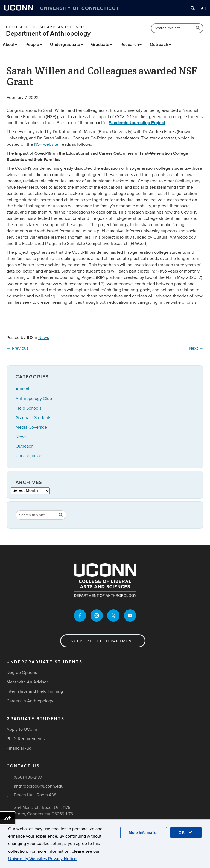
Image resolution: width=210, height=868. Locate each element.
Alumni (22, 389)
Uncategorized (30, 456)
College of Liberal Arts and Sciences (46, 27)
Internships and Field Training (35, 691)
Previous (17, 348)
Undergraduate (66, 45)
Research (131, 45)
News (44, 338)
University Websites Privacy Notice (42, 859)
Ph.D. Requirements (26, 739)
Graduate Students (33, 418)
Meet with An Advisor (27, 682)
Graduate (102, 45)
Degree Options (22, 673)
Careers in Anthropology (30, 701)
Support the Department (103, 641)
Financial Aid (19, 748)
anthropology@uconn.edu (39, 786)
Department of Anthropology (48, 33)
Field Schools (28, 408)
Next (196, 348)
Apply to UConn (22, 729)
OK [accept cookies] (186, 832)
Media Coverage (31, 427)
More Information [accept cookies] (144, 833)
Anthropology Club (34, 399)
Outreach (160, 45)
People (34, 45)
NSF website (46, 144)
